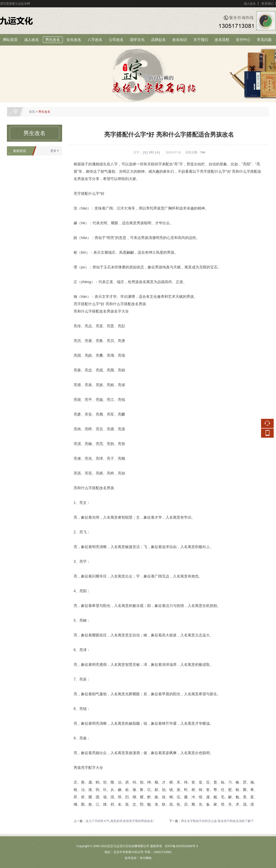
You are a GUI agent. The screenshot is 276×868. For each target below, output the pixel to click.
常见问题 (264, 40)
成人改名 (250, 4)
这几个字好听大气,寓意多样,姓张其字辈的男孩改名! (120, 821)
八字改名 (95, 40)
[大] (145, 152)
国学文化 (137, 40)
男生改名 (53, 40)
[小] (157, 152)
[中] (151, 152)
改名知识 (180, 40)
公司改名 (116, 40)
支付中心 (243, 40)
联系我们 (267, 4)
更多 (53, 151)
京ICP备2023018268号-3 (181, 846)
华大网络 (146, 858)
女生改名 (74, 40)
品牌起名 (158, 40)
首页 (32, 112)
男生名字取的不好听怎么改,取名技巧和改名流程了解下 (217, 821)
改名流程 (222, 40)
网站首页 (10, 40)
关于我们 (201, 40)
